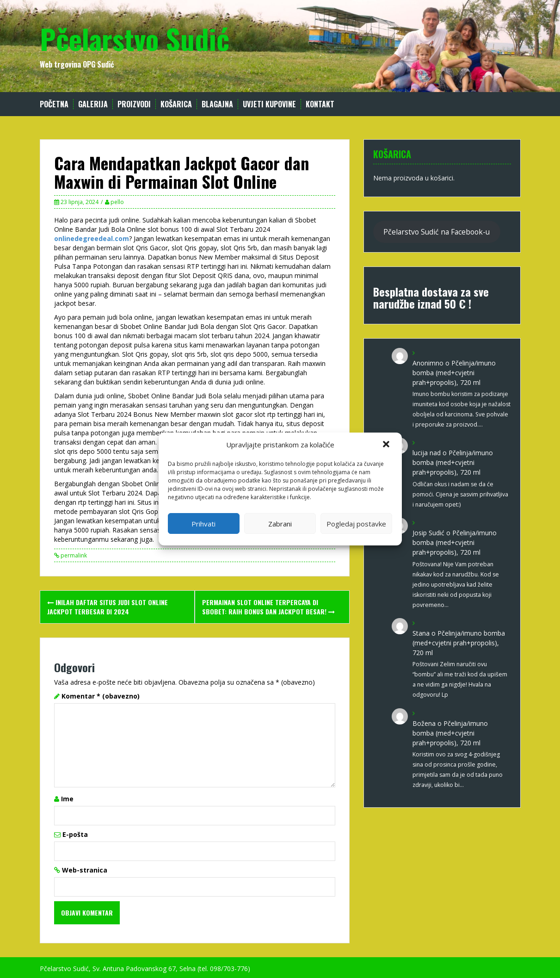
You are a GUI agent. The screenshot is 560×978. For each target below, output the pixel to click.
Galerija (93, 104)
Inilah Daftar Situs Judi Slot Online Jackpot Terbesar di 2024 (108, 607)
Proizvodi (134, 104)
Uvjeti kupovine (269, 104)
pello (117, 202)
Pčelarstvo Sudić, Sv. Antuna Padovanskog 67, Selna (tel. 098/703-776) (145, 969)
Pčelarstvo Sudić (135, 38)
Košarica (176, 104)
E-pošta (75, 834)
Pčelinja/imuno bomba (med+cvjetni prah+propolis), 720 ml (454, 373)
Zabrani (280, 524)
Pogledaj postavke (356, 524)
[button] (387, 445)
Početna (54, 104)
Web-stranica (85, 870)
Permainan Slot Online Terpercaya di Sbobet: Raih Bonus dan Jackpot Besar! (268, 607)
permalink (73, 555)
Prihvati (203, 524)
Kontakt (320, 104)
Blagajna (217, 104)
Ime (67, 799)
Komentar (101, 696)
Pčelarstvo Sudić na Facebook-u (437, 232)
